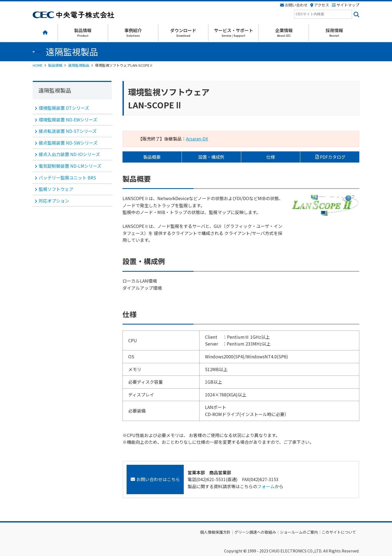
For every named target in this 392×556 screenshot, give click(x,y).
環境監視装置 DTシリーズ (64, 108)
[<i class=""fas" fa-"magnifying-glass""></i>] (356, 14)
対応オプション (54, 201)
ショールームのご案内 (299, 532)
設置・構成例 (211, 157)
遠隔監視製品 (79, 65)
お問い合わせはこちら (158, 479)
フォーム (266, 486)
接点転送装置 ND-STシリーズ (68, 131)
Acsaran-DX (197, 139)
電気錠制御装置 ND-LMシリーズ (70, 166)
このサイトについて (339, 532)
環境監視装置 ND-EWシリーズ (68, 120)
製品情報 (55, 65)
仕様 (271, 157)
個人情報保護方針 (215, 532)
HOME (38, 65)
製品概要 (152, 157)
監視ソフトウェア (56, 189)
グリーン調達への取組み (255, 532)
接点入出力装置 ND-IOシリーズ (69, 154)
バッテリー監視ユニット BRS (67, 178)
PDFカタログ (333, 157)
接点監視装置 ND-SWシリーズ (68, 143)
